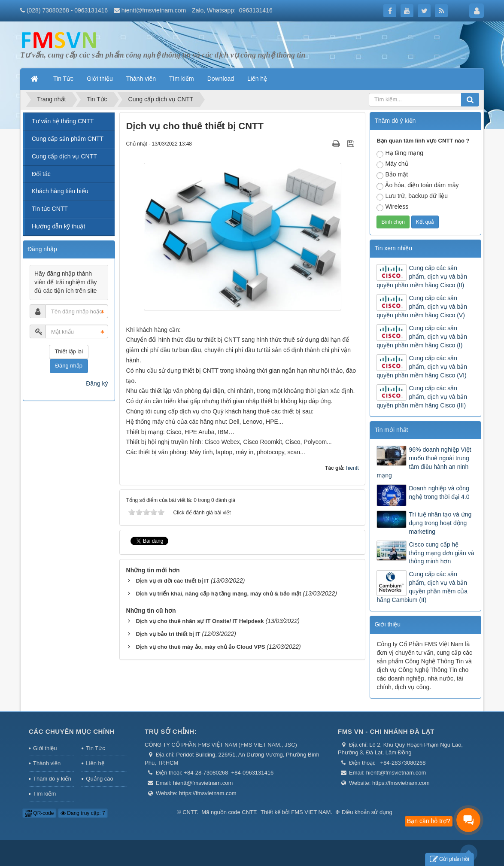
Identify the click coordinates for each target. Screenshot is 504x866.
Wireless (392, 207)
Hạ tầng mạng (400, 153)
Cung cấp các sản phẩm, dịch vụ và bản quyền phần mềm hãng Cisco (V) (422, 307)
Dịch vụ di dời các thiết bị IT (172, 581)
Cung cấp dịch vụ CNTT (64, 156)
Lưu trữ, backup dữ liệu (412, 196)
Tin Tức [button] (63, 79)
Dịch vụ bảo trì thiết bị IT (168, 634)
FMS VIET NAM (311, 812)
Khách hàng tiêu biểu (60, 191)
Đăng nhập (69, 366)
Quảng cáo (99, 779)
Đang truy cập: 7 (83, 813)
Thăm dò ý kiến (52, 779)
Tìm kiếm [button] (182, 79)
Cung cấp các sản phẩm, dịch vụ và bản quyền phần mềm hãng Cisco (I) (422, 337)
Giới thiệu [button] (100, 79)
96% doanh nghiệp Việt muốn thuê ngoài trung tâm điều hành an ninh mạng (424, 462)
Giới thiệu (387, 624)
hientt (352, 468)
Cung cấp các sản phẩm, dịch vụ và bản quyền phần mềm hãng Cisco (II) (422, 277)
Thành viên (47, 763)
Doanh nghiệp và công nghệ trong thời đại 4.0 (439, 492)
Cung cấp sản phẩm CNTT (68, 139)
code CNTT (242, 812)
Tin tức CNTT (50, 209)
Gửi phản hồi (449, 859)
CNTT (190, 812)
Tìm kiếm (44, 794)
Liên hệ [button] (257, 79)
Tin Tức (95, 748)
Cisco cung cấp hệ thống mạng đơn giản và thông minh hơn (441, 553)
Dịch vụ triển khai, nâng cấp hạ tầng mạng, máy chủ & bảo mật (218, 594)
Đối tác (41, 174)
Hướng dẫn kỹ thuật (58, 226)
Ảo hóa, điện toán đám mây (417, 186)
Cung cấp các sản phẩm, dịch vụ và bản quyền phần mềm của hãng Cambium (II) (422, 587)
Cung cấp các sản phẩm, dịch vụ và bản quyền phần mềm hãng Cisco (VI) (422, 367)
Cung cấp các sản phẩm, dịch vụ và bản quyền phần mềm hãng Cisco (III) (422, 397)
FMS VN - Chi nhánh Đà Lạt (386, 731)
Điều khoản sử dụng (367, 812)
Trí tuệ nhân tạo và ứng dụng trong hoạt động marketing (440, 523)
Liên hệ (95, 763)
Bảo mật (392, 175)
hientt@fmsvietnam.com (154, 10)
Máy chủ (392, 164)
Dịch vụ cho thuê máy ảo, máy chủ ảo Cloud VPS (200, 647)
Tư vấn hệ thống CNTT (63, 121)
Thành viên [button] (141, 79)
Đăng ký (97, 383)
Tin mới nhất (391, 430)
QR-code (39, 813)
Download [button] (221, 79)
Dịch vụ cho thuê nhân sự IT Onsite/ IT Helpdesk (200, 621)
